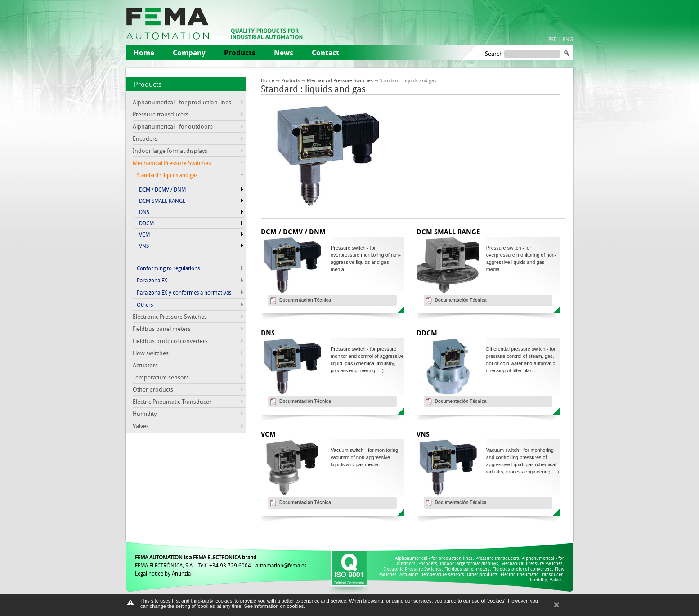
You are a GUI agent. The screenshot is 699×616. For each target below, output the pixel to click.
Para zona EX (152, 280)
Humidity (145, 414)
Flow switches (151, 353)
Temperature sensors (161, 377)
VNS (144, 246)
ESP (553, 39)
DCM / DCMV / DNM (162, 189)
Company (189, 53)
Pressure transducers (161, 114)
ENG (568, 39)
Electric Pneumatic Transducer (172, 402)
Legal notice (149, 573)
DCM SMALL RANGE (162, 201)
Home (144, 53)
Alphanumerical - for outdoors (173, 126)
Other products (153, 389)
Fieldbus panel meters (162, 329)
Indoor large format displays (170, 151)
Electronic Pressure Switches (170, 317)
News (284, 53)
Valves (141, 426)
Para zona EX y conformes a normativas (184, 292)
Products (148, 84)
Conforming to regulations (168, 268)
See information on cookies (274, 606)
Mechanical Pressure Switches (340, 80)
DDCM (146, 223)
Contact (325, 53)
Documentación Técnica (305, 300)
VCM (144, 234)
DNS (144, 212)
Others (145, 304)
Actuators (145, 365)
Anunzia (181, 573)
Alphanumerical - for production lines (182, 102)
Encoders (145, 138)
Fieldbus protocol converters (170, 341)
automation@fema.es (281, 565)
